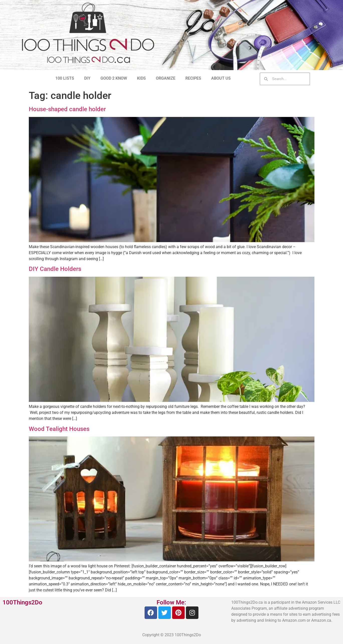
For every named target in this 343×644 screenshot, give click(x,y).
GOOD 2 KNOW (114, 78)
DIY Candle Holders (55, 269)
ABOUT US (221, 78)
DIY (87, 78)
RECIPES (193, 78)
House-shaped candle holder (67, 109)
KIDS (141, 78)
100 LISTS (65, 78)
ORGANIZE (166, 78)
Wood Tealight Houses (59, 429)
